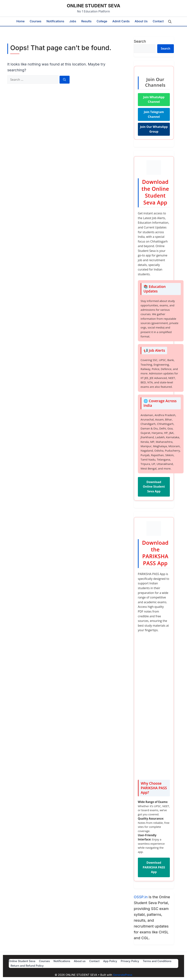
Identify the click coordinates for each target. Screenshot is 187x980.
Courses (36, 21)
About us (141, 21)
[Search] (65, 80)
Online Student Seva (22, 961)
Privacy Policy (130, 961)
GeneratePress (123, 975)
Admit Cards (121, 21)
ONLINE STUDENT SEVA (94, 6)
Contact (158, 21)
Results (86, 21)
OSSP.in (141, 897)
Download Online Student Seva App (154, 487)
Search (140, 41)
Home (20, 21)
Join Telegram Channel (154, 114)
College (102, 21)
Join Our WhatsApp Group (154, 129)
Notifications (55, 21)
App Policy (110, 961)
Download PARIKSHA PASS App (154, 867)
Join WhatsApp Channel (154, 99)
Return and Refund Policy (27, 966)
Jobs (73, 21)
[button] (170, 21)
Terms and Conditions (157, 961)
